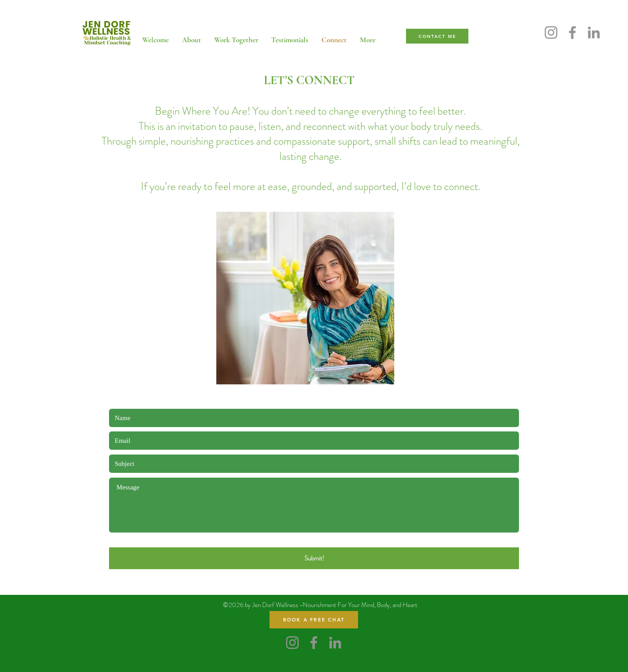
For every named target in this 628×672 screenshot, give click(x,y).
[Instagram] (413, 4)
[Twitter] (452, 4)
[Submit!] (314, 558)
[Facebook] (439, 4)
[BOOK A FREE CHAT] (314, 620)
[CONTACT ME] (437, 36)
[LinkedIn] (426, 4)
